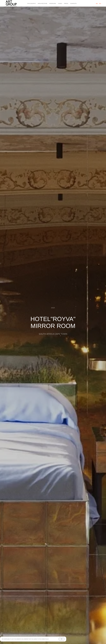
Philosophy (32, 3)
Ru (100, 4)
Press (66, 3)
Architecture (42, 3)
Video (60, 3)
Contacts (73, 3)
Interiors (53, 3)
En (97, 4)
